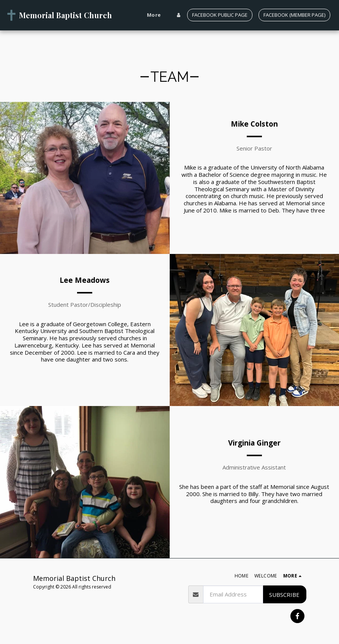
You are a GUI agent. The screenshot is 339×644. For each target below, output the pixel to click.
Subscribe (284, 595)
